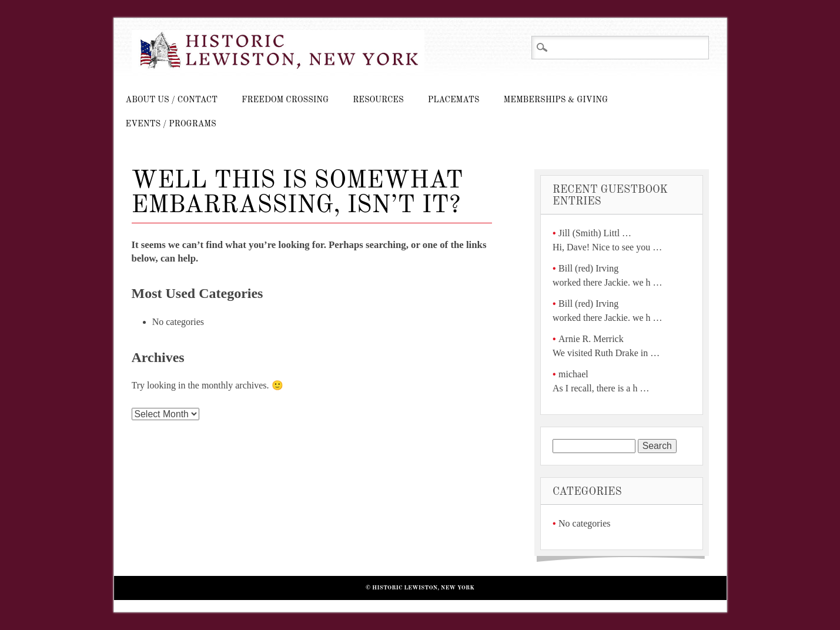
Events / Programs (171, 124)
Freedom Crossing (285, 100)
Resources (378, 100)
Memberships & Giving (555, 100)
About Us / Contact (172, 100)
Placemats (454, 100)
